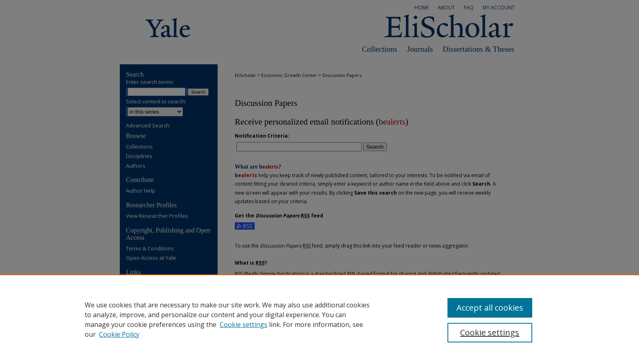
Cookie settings (243, 325)
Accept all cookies (490, 308)
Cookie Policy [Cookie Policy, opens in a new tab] (119, 334)
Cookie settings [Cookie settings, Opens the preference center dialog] (490, 332)
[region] (319, 319)
